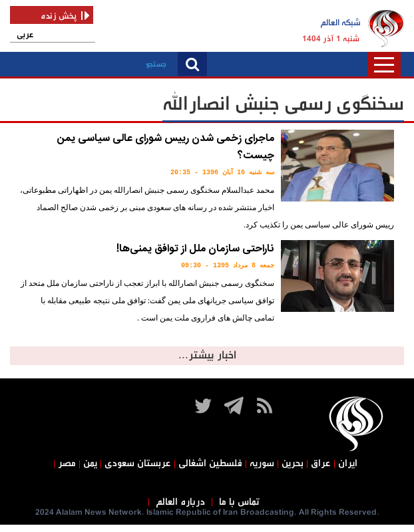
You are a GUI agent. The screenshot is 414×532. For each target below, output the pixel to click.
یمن (90, 464)
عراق (321, 464)
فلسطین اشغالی (210, 464)
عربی (25, 35)
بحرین (293, 464)
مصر (67, 464)
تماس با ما (239, 502)
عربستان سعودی (138, 464)
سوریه (262, 464)
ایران (348, 464)
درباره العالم (180, 502)
